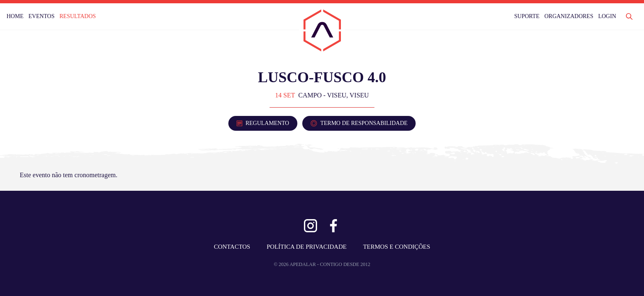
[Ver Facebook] (333, 226)
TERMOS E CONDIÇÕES (397, 247)
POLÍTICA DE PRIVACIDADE (307, 247)
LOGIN (607, 16)
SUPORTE (527, 16)
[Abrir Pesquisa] (629, 16)
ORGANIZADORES (569, 16)
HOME (15, 16)
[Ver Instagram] (310, 226)
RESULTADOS (78, 16)
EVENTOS (41, 16)
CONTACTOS (232, 247)
